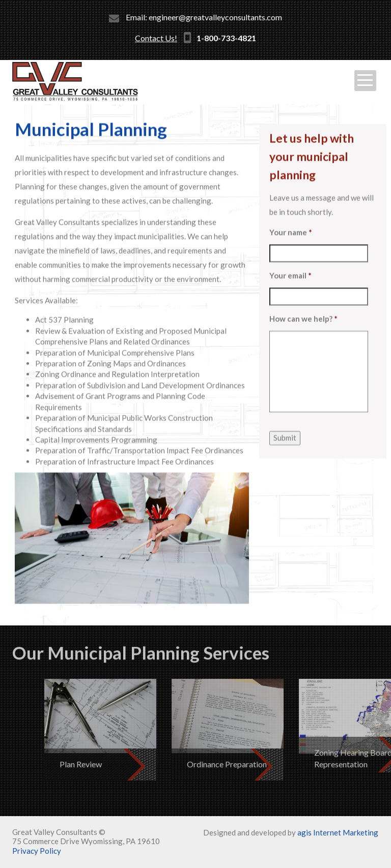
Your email (290, 291)
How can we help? (303, 334)
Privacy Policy (37, 851)
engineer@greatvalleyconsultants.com (215, 17)
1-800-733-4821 (226, 38)
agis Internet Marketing (338, 832)
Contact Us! (156, 38)
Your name (291, 248)
